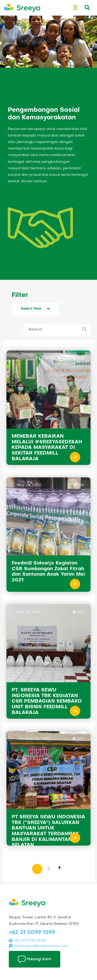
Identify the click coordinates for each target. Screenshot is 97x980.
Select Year (31, 309)
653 (78, 612)
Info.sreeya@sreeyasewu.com (39, 946)
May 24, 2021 (29, 485)
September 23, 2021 (35, 358)
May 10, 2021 (29, 612)
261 (79, 485)
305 (78, 739)
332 (78, 358)
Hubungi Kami (35, 959)
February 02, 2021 (33, 739)
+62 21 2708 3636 (27, 941)
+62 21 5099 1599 (32, 933)
